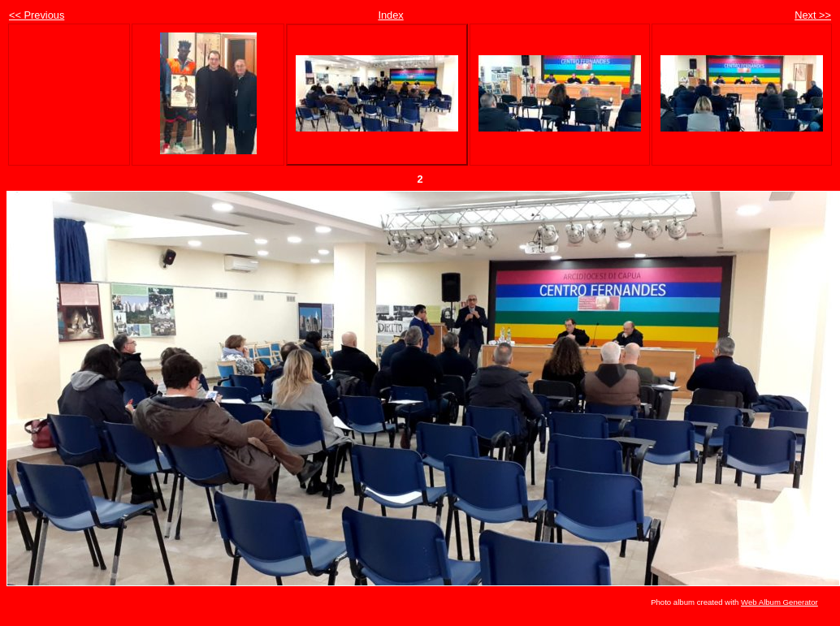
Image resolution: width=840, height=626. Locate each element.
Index (390, 15)
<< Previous (37, 15)
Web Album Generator (779, 602)
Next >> (813, 15)
